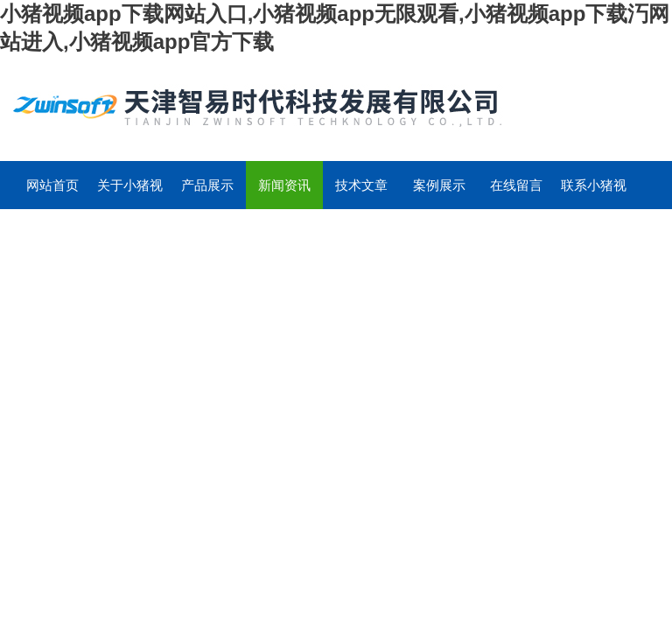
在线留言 (516, 185)
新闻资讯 (284, 185)
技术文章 (361, 185)
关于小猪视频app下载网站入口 (130, 193)
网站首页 (52, 185)
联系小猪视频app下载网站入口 (594, 193)
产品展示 (207, 185)
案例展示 (439, 185)
